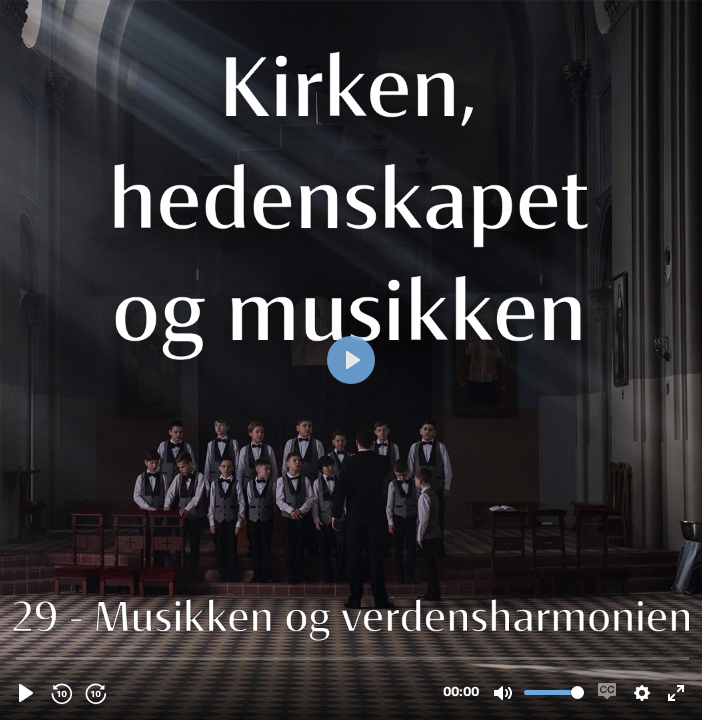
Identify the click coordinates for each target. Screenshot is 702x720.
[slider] (353, 657)
